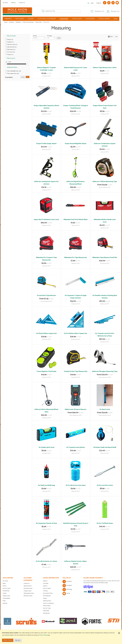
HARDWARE (64, 19)
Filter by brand (11, 36)
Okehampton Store (29, 593)
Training (45, 591)
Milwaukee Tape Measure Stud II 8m (105, 257)
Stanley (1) (9, 54)
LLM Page (46, 583)
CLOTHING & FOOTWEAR (47, 19)
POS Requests (47, 596)
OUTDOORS (90, 19)
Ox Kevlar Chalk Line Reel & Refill (105, 447)
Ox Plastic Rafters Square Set (46, 333)
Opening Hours (28, 586)
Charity (5, 593)
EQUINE (31, 19)
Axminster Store (28, 588)
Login (92, 3)
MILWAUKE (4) (11, 47)
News (4, 583)
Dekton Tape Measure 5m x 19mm (105, 68)
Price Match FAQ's (48, 593)
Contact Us (22, 3)
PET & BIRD (20, 19)
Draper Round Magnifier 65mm (76, 144)
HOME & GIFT (77, 19)
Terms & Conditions (48, 603)
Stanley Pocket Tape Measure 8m (76, 371)
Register (99, 3)
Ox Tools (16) (10, 52)
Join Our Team (7, 588)
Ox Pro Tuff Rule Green (105, 523)
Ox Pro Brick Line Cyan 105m (76, 485)
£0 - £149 (8, 62)
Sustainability (6, 598)
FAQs (4, 601)
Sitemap (5, 603)
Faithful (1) (10, 42)
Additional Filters (12, 67)
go (28, 77)
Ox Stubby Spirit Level (46, 447)
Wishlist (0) (99, 11)
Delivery (13, 3)
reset (23, 77)
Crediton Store (28, 591)
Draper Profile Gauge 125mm (46, 144)
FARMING (8, 19)
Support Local (6, 596)
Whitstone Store (28, 596)
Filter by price (11, 58)
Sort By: (39, 37)
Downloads (46, 611)
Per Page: (51, 37)
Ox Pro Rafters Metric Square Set (76, 333)
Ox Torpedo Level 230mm (76, 447)
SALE (115, 19)
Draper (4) (9, 39)
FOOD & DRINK (104, 19)
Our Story (5, 3)
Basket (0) (115, 11)
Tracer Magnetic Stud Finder (46, 371)
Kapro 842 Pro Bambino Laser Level (46, 220)
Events (4, 586)
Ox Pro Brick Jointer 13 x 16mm (46, 561)
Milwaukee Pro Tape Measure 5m (76, 257)
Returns (45, 586)
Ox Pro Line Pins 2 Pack (105, 485)
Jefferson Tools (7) (12, 44)
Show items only (13, 71)
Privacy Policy (47, 606)
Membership (6, 591)
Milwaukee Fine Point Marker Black (76, 220)
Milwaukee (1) (10, 49)
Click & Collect (47, 588)
